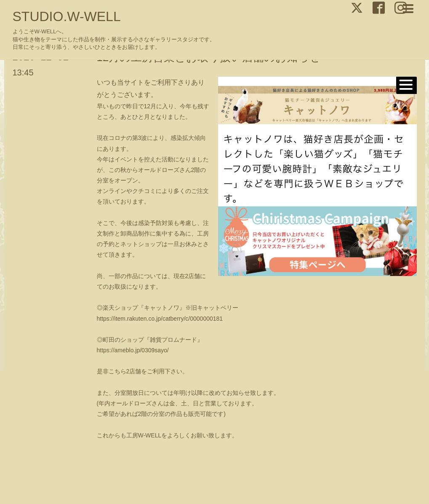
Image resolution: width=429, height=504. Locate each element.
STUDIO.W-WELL (67, 16)
